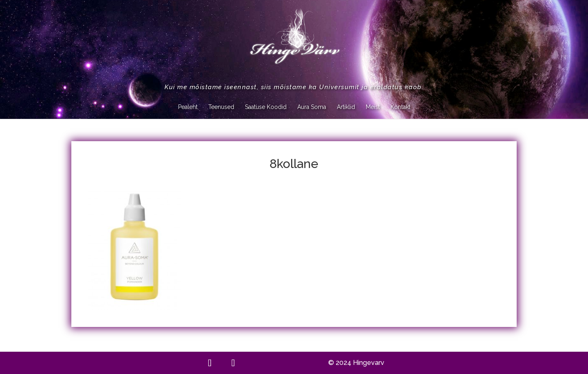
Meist (373, 107)
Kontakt (400, 107)
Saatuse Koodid (266, 107)
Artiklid (346, 107)
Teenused (221, 107)
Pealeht (188, 107)
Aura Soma (312, 107)
